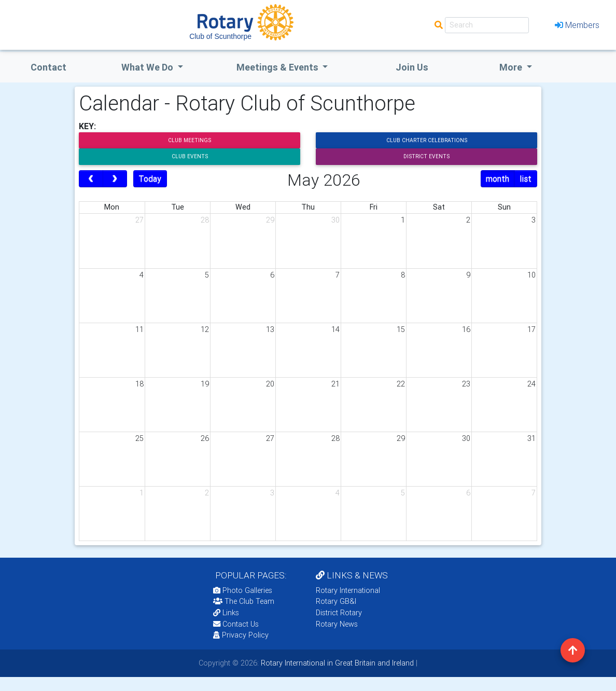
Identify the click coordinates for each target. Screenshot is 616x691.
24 (531, 384)
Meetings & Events (278, 67)
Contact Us (236, 624)
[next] (115, 179)
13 (270, 329)
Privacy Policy (241, 635)
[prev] (91, 179)
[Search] (487, 25)
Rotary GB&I (336, 601)
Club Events (190, 156)
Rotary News (337, 624)
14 (335, 329)
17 (531, 329)
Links (226, 613)
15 (401, 329)
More (512, 67)
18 (139, 384)
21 (335, 384)
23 (466, 384)
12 (205, 329)
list (526, 178)
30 (335, 220)
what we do (148, 67)
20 (270, 384)
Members (577, 25)
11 (139, 329)
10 (531, 275)
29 (270, 220)
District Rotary (339, 613)
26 (205, 438)
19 (205, 384)
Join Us (412, 67)
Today (150, 178)
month (498, 178)
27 (139, 220)
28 (205, 220)
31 (531, 438)
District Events (426, 156)
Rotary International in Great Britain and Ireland (336, 663)
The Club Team (244, 601)
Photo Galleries (243, 590)
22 (401, 384)
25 (139, 438)
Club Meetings (190, 140)
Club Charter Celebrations (427, 140)
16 (466, 329)
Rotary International (348, 590)
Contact (48, 67)
